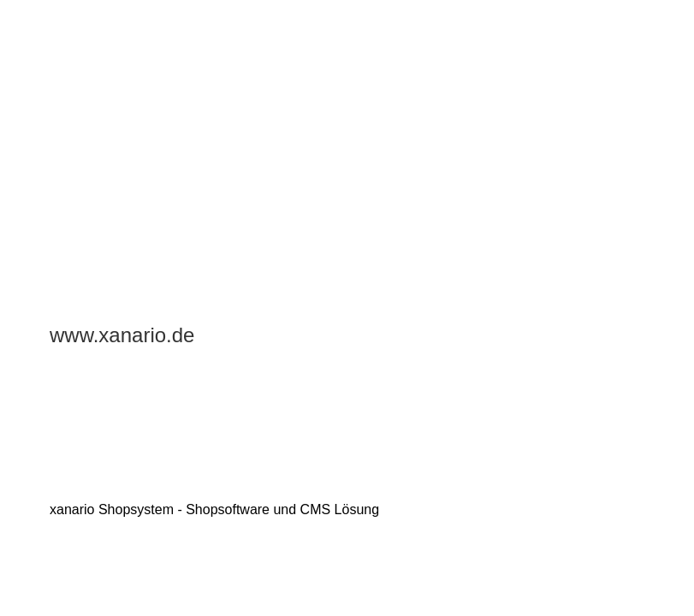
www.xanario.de (122, 335)
